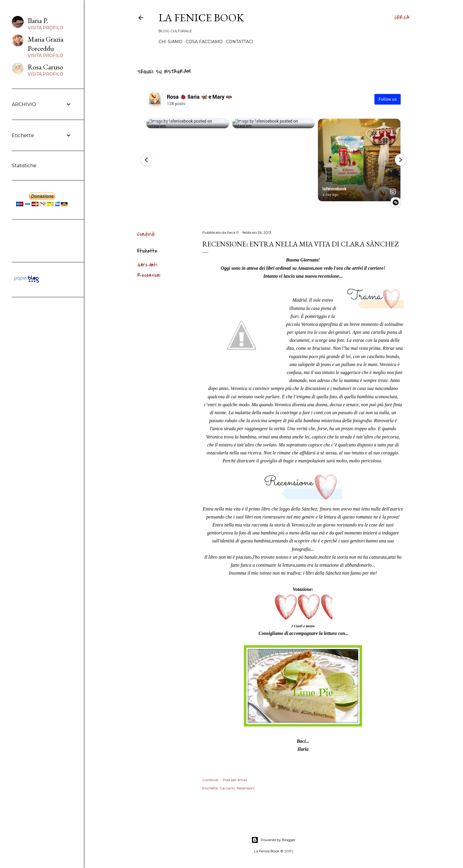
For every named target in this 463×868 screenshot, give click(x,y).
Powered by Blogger (273, 840)
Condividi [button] (146, 234)
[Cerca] (402, 18)
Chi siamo (171, 42)
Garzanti (147, 265)
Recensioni (149, 275)
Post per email (235, 780)
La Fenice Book (201, 18)
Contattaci (240, 42)
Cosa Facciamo (204, 42)
